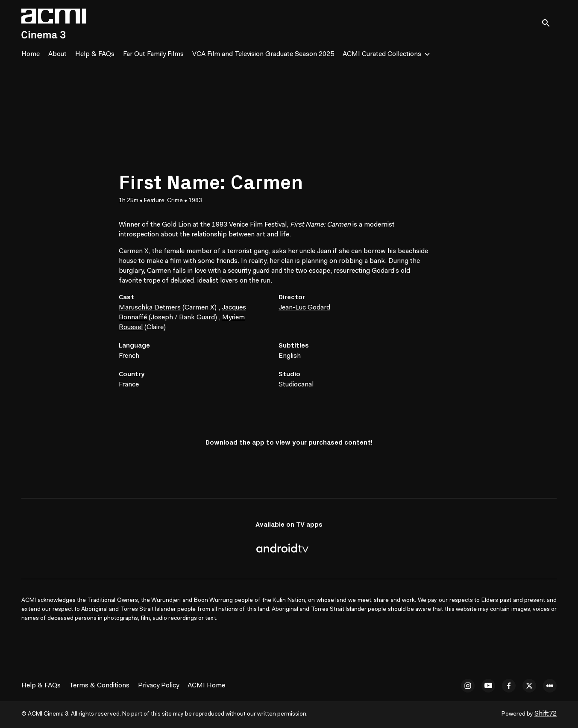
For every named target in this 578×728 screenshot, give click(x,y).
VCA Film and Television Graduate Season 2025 (263, 54)
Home (31, 54)
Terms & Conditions (99, 686)
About (57, 54)
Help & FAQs (95, 54)
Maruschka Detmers (150, 308)
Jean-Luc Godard (304, 308)
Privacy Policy (158, 686)
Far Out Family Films (153, 54)
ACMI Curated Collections (382, 54)
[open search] (549, 23)
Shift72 (546, 714)
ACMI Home (206, 686)
